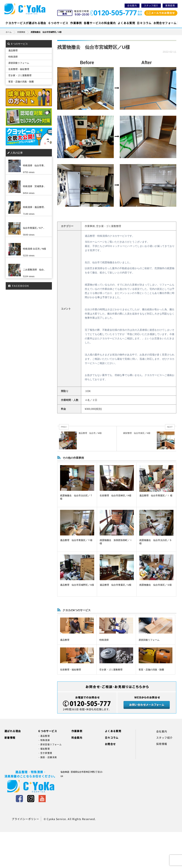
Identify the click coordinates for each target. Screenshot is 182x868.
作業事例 (76, 23)
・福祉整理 (44, 749)
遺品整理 (65, 640)
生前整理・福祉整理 (70, 670)
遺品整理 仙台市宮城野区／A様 (77, 585)
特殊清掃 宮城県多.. (34, 186)
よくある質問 (126, 23)
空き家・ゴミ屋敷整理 (111, 670)
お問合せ (110, 744)
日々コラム (144, 23)
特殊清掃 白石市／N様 (34, 249)
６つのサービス (58, 23)
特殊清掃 (104, 640)
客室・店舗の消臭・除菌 (151, 670)
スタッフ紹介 (151, 6)
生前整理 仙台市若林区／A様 (116, 496)
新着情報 (10, 738)
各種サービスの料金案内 (100, 23)
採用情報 (162, 744)
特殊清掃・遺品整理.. (34, 207)
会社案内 (132, 6)
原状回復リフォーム (149, 640)
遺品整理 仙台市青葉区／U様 (116, 585)
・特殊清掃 (44, 740)
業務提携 (170, 6)
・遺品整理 (44, 736)
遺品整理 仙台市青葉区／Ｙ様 (76, 540)
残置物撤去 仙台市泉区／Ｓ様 (156, 585)
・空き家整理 (45, 753)
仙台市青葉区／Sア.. (34, 228)
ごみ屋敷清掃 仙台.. (34, 270)
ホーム (11, 32)
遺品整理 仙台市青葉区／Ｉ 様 (156, 496)
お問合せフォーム (165, 23)
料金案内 (77, 738)
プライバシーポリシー (25, 819)
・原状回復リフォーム (50, 744)
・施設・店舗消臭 (47, 757)
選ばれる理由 (13, 731)
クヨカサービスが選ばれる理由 (26, 23)
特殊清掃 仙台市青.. (34, 165)
